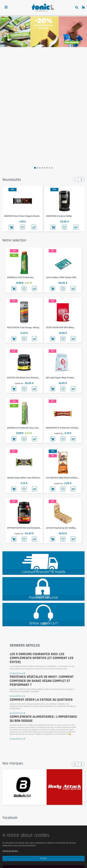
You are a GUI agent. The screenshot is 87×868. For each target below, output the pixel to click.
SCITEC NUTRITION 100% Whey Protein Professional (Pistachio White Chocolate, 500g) (63, 328)
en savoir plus (17, 673)
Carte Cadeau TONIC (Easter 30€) (61, 277)
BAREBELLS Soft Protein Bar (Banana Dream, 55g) (20, 278)
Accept (43, 858)
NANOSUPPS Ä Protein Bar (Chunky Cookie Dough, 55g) (62, 428)
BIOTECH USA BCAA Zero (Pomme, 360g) (23, 378)
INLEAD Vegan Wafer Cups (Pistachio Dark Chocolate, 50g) (24, 478)
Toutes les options (10, 851)
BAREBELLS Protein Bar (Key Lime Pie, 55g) (23, 428)
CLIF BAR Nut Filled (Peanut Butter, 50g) (62, 478)
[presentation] (75, 179)
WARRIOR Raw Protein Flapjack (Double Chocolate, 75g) (22, 216)
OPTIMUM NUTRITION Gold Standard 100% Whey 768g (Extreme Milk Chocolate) (23, 528)
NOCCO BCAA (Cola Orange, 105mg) (23, 328)
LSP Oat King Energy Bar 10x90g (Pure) (61, 528)
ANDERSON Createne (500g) (59, 216)
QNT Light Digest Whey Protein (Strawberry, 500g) (60, 378)
